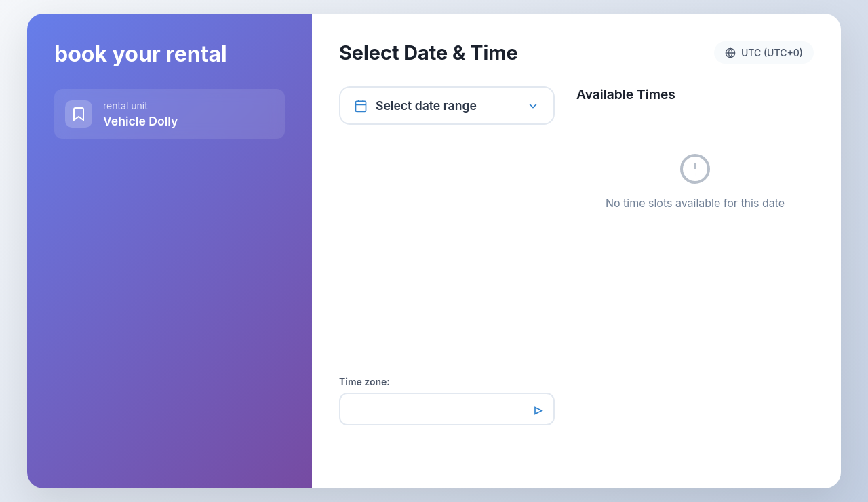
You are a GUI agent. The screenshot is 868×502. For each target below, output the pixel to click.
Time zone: (364, 382)
